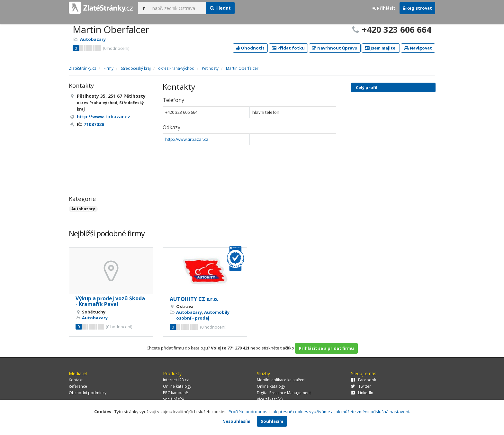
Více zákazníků (270, 399)
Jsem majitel (381, 48)
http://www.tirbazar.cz (187, 139)
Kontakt (76, 380)
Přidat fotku (288, 48)
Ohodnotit (250, 48)
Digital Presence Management (284, 393)
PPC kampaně (175, 393)
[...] (178, 8)
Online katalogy (177, 386)
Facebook (364, 380)
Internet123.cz (176, 380)
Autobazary (93, 39)
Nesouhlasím (236, 421)
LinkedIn (362, 393)
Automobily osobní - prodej (203, 315)
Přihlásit (384, 8)
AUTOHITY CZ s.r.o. (194, 299)
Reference (78, 386)
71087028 (94, 124)
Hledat (220, 8)
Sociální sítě (174, 399)
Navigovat (418, 48)
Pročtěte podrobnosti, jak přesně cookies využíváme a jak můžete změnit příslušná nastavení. (319, 412)
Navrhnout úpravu (335, 48)
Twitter (361, 386)
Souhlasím (272, 421)
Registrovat (417, 8)
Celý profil (367, 87)
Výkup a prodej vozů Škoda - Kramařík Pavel (110, 301)
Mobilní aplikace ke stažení (281, 380)
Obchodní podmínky (88, 393)
